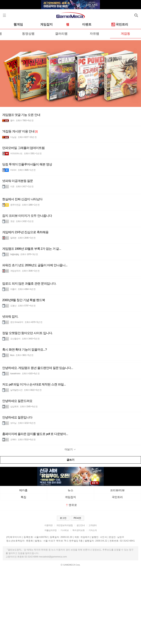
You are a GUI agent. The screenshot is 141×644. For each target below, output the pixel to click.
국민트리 (120, 25)
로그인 (63, 518)
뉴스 (70, 490)
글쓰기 (70, 460)
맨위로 (72, 505)
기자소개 (93, 530)
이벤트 (87, 24)
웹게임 (18, 24)
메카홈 (23, 490)
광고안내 (81, 525)
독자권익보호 (78, 530)
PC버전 (77, 518)
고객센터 (93, 525)
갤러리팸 (61, 34)
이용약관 (49, 525)
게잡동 (125, 34)
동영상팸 (28, 34)
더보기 (71, 449)
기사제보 (65, 530)
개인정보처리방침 (65, 525)
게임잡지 (46, 24)
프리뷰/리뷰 (117, 490)
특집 (23, 497)
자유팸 (94, 34)
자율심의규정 (51, 530)
